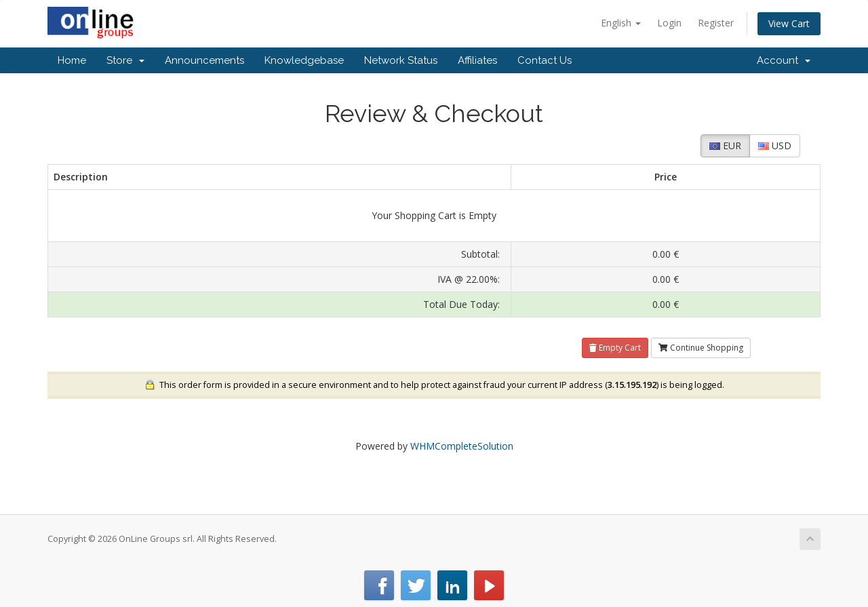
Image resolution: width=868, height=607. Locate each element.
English (621, 23)
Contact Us (545, 60)
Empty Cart (615, 348)
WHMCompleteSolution (462, 446)
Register (716, 23)
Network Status (401, 60)
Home (72, 60)
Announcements (204, 60)
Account (784, 60)
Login (669, 23)
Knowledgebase (304, 60)
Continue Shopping (701, 348)
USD (775, 145)
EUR (725, 145)
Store (125, 60)
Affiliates (477, 60)
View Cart (789, 23)
